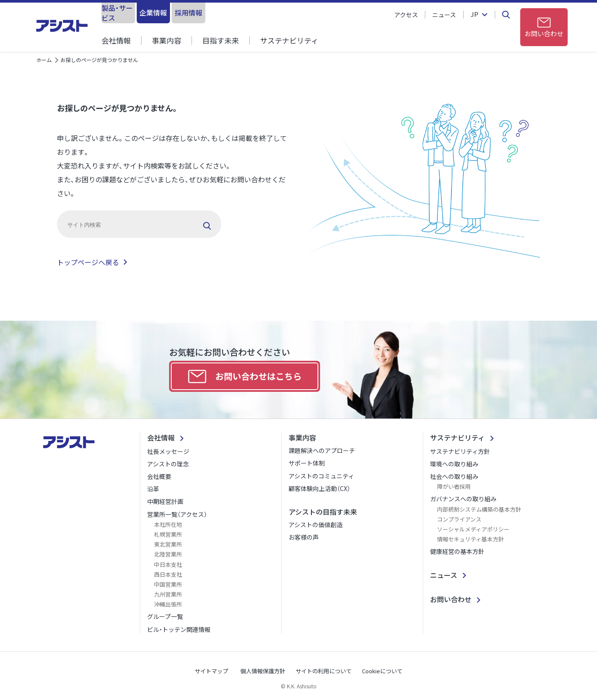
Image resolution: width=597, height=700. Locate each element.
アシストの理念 (168, 464)
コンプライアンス (459, 519)
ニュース (444, 15)
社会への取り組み (454, 476)
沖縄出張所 (168, 604)
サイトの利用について (324, 671)
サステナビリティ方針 (460, 451)
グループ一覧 (165, 616)
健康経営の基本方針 (457, 551)
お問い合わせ (451, 599)
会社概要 (159, 476)
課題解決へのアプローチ (322, 450)
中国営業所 (168, 584)
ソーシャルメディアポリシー (473, 529)
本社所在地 (168, 524)
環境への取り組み (454, 464)
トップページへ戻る (88, 262)
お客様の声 (304, 537)
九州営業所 (168, 594)
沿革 (153, 489)
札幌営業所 (168, 534)
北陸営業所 (168, 554)
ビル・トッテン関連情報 (179, 629)
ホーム (44, 60)
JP (474, 15)
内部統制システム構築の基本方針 (479, 509)
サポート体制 (307, 463)
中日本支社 (168, 564)
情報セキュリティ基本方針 (470, 539)
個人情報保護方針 (263, 671)
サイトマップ (211, 671)
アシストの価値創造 (316, 525)
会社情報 (116, 40)
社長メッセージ (168, 451)
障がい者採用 (454, 486)
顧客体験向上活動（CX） (319, 488)
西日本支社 (168, 574)
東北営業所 (168, 544)
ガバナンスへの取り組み (463, 499)
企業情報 (207, 12)
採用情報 (277, 12)
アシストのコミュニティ (321, 476)
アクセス (406, 15)
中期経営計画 (165, 501)
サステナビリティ (289, 40)
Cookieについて (382, 671)
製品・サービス (136, 12)
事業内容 (167, 40)
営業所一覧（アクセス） (177, 514)
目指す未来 (221, 40)
